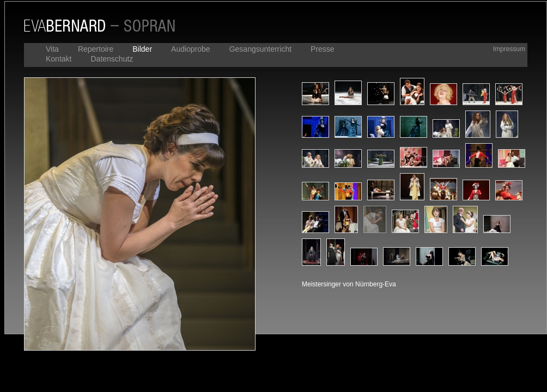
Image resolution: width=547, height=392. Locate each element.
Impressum (509, 49)
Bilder (142, 49)
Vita (52, 49)
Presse (323, 49)
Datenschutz (112, 59)
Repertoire (96, 49)
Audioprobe (191, 49)
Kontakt (59, 59)
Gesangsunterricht (260, 49)
